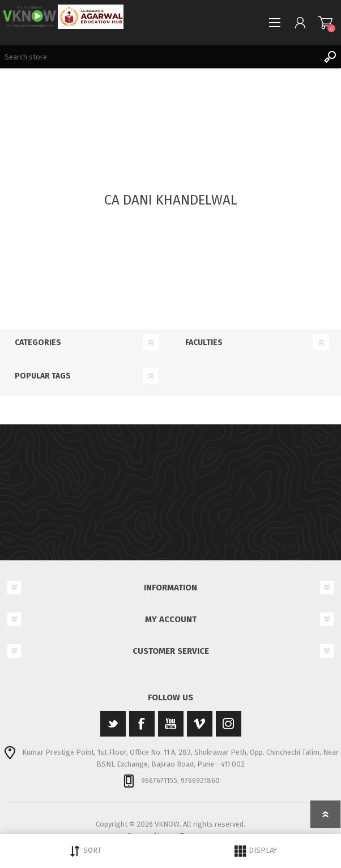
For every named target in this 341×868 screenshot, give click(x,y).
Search (330, 57)
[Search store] (159, 57)
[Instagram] (229, 724)
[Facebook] (142, 724)
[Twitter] (113, 724)
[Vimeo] (200, 724)
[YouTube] (171, 724)
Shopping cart (325, 23)
